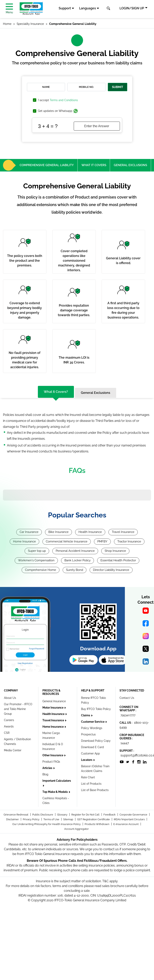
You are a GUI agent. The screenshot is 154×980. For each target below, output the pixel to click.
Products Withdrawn (97, 824)
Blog (45, 774)
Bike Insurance (58, 532)
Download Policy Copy (96, 741)
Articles (48, 768)
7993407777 (128, 715)
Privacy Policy (31, 819)
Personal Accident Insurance (75, 551)
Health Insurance (90, 532)
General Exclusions (130, 165)
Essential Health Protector (118, 560)
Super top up (37, 551)
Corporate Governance (134, 815)
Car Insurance (29, 532)
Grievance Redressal (16, 815)
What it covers (94, 165)
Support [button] (65, 8)
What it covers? (56, 392)
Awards (9, 726)
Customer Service (93, 722)
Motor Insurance (53, 708)
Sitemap (68, 819)
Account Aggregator (77, 829)
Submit (118, 87)
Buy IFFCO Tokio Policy (96, 709)
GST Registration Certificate (94, 819)
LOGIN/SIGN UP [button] (132, 8)
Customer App (90, 753)
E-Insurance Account (126, 824)
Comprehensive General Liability (47, 165)
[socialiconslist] (122, 762)
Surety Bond (75, 570)
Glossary (63, 815)
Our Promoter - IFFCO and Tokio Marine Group (18, 709)
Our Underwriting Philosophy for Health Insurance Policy (47, 824)
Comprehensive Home (41, 570)
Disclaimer (13, 819)
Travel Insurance (123, 532)
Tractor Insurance (129, 541)
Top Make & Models (55, 792)
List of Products (91, 784)
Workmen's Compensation (36, 560)
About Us (10, 698)
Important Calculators (57, 781)
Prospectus (88, 734)
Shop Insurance (115, 551)
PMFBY (102, 541)
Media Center (13, 750)
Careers (9, 720)
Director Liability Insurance (111, 570)
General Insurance (54, 701)
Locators (87, 760)
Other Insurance (53, 755)
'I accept (58, 100)
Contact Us (127, 698)
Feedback (110, 815)
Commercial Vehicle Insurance (67, 541)
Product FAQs (51, 762)
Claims (86, 715)
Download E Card (92, 747)
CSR (7, 733)
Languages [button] (88, 8)
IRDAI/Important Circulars (130, 819)
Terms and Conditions (64, 100)
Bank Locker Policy (77, 560)
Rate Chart (88, 777)
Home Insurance (24, 541)
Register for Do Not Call (86, 815)
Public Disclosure (43, 815)
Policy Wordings (92, 728)
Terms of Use (52, 819)
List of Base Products (95, 790)
